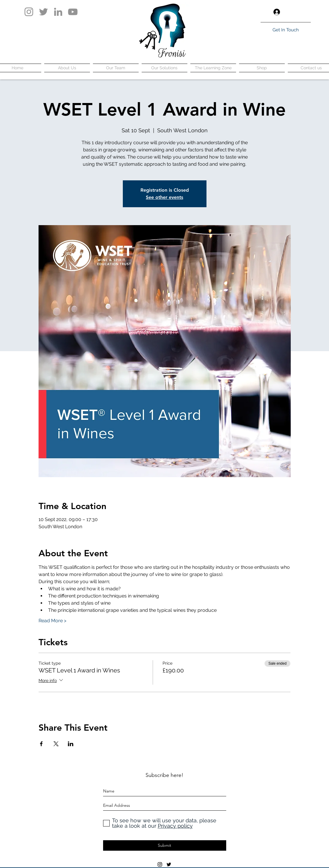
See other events (165, 197)
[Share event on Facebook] (41, 744)
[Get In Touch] (286, 30)
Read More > (52, 621)
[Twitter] (43, 12)
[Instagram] (29, 12)
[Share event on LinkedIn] (71, 744)
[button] (306, 12)
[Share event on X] (56, 744)
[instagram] (160, 864)
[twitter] (169, 864)
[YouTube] (73, 12)
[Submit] (165, 845)
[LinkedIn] (58, 12)
